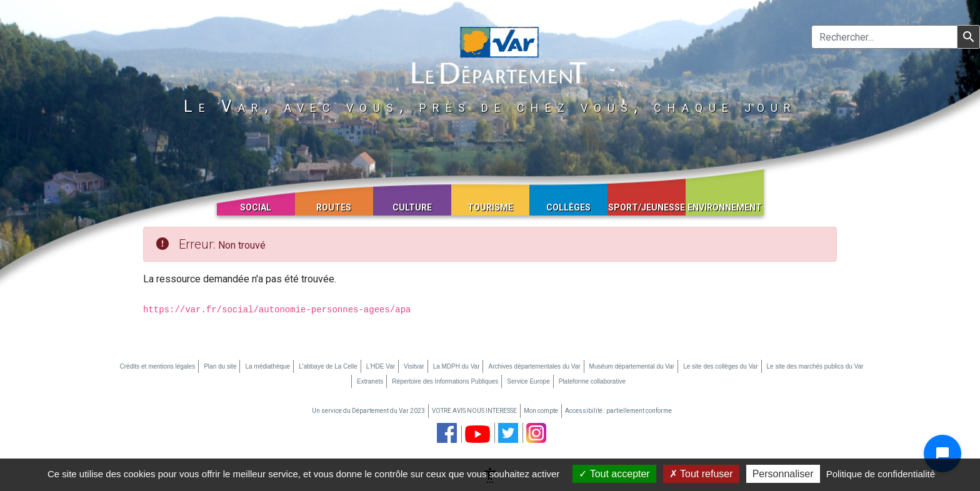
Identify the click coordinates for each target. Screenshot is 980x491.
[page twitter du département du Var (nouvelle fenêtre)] (508, 433)
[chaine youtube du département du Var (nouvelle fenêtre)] (477, 434)
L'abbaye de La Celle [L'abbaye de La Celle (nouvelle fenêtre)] (328, 366)
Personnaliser (783, 474)
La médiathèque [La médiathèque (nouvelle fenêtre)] (267, 366)
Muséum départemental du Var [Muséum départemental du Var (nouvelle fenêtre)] (632, 366)
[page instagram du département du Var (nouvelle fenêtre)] (536, 433)
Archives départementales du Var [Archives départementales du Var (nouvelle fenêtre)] (534, 366)
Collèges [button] (568, 207)
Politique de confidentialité (881, 474)
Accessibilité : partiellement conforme (618, 411)
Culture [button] (412, 207)
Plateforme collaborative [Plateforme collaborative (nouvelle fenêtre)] (592, 381)
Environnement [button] (725, 207)
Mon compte (541, 411)
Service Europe (528, 381)
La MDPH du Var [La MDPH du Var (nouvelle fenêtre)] (457, 366)
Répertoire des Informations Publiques (445, 381)
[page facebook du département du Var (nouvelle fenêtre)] (447, 433)
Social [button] (256, 207)
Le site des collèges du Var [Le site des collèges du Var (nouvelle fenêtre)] (720, 366)
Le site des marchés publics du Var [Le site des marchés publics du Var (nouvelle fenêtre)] (815, 366)
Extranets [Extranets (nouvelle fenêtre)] (370, 381)
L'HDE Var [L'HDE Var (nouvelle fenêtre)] (381, 366)
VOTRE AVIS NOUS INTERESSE (474, 411)
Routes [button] (334, 207)
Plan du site (220, 366)
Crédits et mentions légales (158, 366)
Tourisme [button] (490, 207)
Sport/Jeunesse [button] (647, 207)
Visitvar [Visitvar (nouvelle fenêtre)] (414, 366)
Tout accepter (614, 474)
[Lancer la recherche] (968, 37)
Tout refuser (701, 474)
